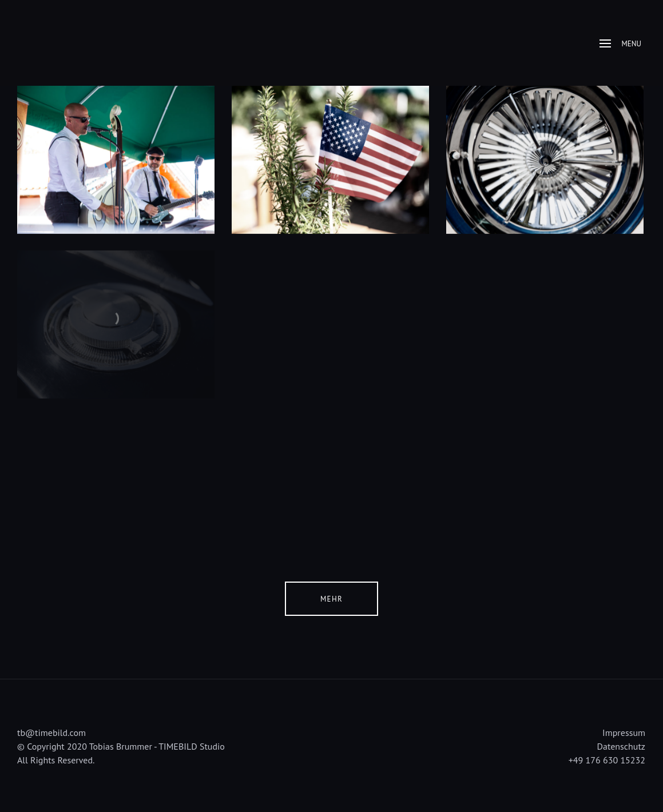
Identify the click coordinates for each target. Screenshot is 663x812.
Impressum (624, 733)
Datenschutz (621, 746)
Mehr (331, 599)
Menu (620, 44)
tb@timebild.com (51, 733)
